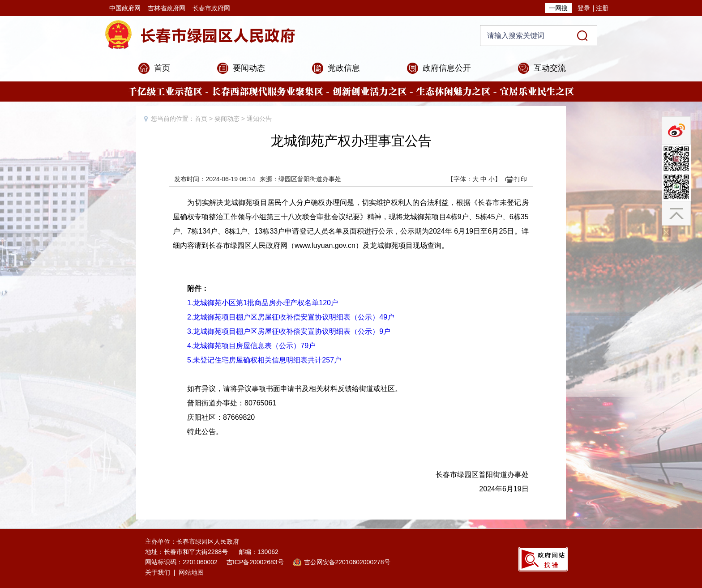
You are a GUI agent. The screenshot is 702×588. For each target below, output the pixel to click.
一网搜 (558, 8)
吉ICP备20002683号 (255, 562)
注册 (602, 8)
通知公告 (259, 119)
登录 (584, 8)
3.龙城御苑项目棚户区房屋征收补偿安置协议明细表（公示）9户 (289, 331)
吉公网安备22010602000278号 (347, 562)
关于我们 (158, 572)
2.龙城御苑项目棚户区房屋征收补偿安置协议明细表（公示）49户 (291, 317)
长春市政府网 (211, 8)
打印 (521, 179)
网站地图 (191, 572)
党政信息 (344, 68)
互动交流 (550, 68)
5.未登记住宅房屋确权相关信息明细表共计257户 (264, 360)
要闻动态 (249, 68)
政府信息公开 (447, 68)
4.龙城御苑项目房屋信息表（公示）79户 (251, 346)
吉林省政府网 (167, 8)
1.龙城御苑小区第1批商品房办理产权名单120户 (263, 303)
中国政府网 (125, 8)
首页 (162, 68)
